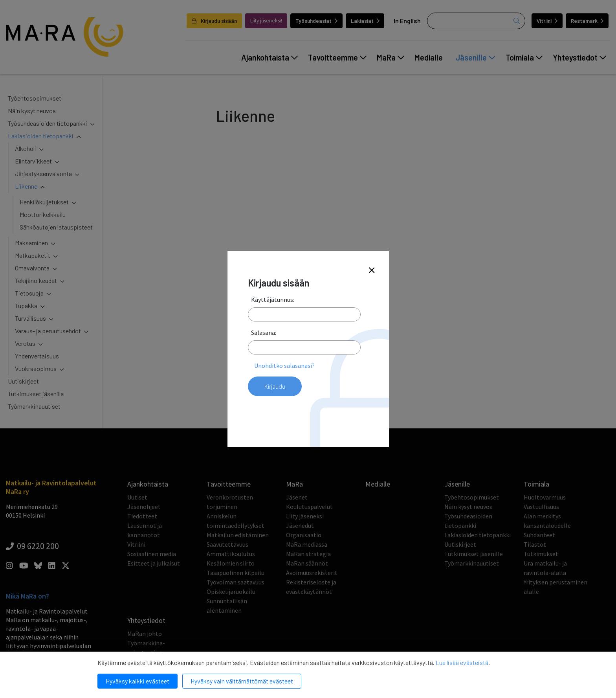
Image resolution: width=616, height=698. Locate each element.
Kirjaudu (275, 386)
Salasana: (264, 332)
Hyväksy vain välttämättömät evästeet (242, 681)
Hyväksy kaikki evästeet (137, 681)
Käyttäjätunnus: (273, 299)
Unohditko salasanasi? (284, 366)
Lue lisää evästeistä (462, 662)
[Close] (372, 271)
